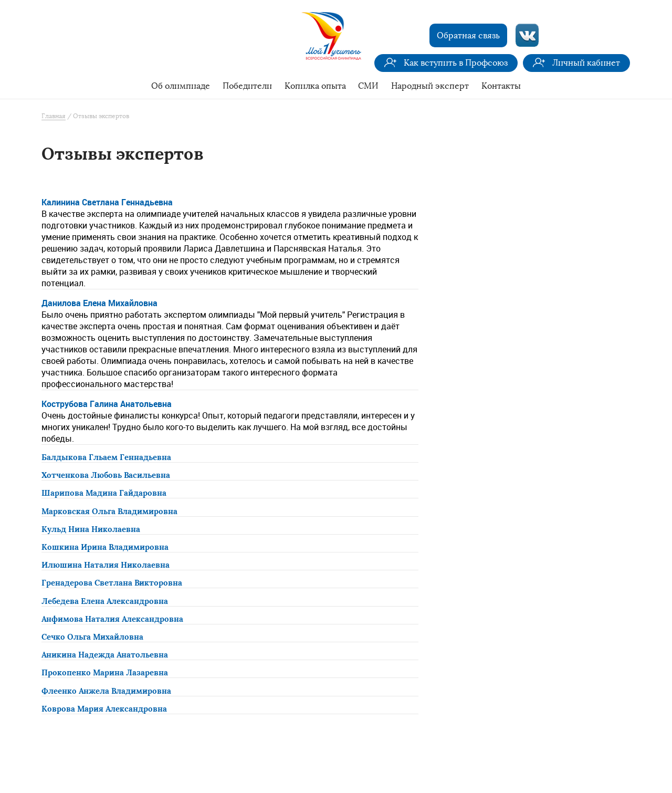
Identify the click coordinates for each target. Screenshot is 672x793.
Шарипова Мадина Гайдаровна (104, 493)
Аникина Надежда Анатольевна (105, 655)
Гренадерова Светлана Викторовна (112, 583)
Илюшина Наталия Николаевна (106, 565)
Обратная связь (468, 35)
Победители (247, 86)
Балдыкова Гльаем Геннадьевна (106, 457)
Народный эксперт (430, 86)
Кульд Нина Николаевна (91, 529)
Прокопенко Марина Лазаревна (105, 673)
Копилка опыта (315, 86)
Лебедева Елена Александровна (105, 601)
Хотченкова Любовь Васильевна (106, 475)
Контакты (501, 86)
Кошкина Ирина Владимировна (105, 547)
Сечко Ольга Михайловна (92, 637)
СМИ (368, 86)
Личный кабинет (586, 63)
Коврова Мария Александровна (104, 709)
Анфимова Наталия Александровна (112, 619)
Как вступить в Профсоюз (456, 63)
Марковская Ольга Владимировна (109, 512)
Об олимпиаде (181, 86)
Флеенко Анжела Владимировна (106, 691)
